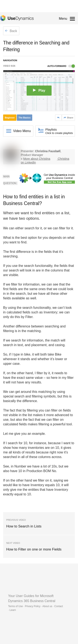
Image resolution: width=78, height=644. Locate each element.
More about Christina (37, 159)
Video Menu (22, 131)
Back (11, 31)
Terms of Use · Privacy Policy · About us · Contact (35, 606)
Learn (13, 610)
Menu (63, 19)
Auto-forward (61, 66)
